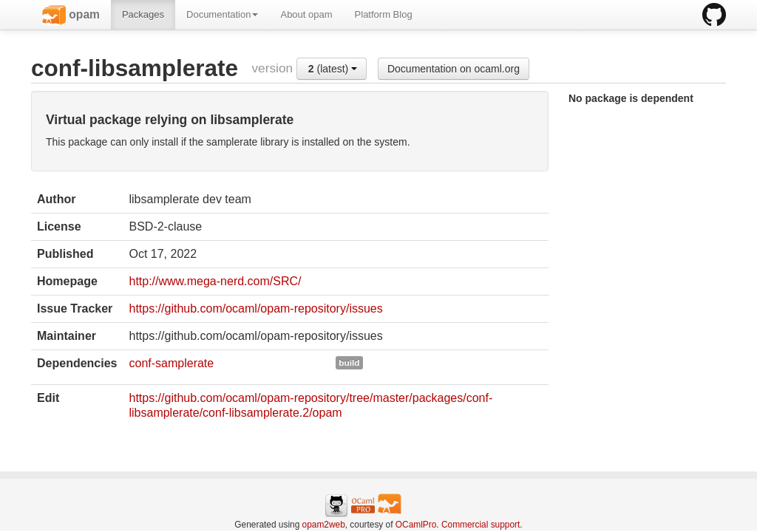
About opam (306, 14)
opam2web (324, 525)
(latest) (333, 69)
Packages (143, 14)
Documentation (222, 14)
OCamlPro (416, 525)
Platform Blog (384, 14)
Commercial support (481, 525)
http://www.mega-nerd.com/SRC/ (215, 281)
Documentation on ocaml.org (454, 69)
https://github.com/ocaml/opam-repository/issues (255, 308)
